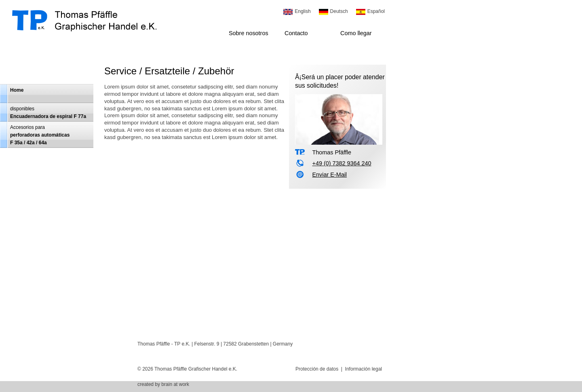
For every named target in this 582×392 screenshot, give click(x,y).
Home (17, 90)
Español (376, 11)
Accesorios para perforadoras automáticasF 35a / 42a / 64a (40, 135)
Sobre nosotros (249, 33)
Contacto (296, 33)
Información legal (364, 369)
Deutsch (339, 11)
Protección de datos (317, 369)
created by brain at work (163, 384)
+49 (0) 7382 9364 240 (342, 163)
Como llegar (356, 33)
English (303, 11)
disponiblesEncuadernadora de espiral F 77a (48, 113)
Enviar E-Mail (329, 175)
